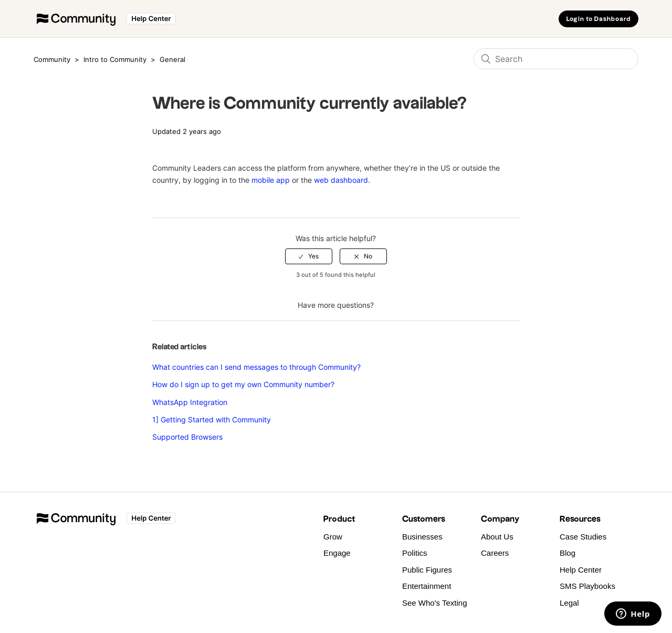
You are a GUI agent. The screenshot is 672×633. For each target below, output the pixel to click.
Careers (495, 553)
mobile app (271, 180)
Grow (333, 537)
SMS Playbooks (587, 586)
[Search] (556, 59)
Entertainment (427, 586)
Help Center (581, 570)
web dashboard (341, 180)
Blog (568, 553)
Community (52, 59)
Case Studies (583, 537)
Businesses (422, 537)
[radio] (309, 256)
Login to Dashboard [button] (598, 19)
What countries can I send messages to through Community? (256, 367)
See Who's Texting (435, 603)
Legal (569, 603)
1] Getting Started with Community (212, 419)
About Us (497, 537)
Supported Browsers (187, 437)
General (172, 59)
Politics (415, 553)
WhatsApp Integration (190, 402)
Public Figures (427, 570)
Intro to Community (116, 59)
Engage (337, 553)
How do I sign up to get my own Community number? (243, 384)
